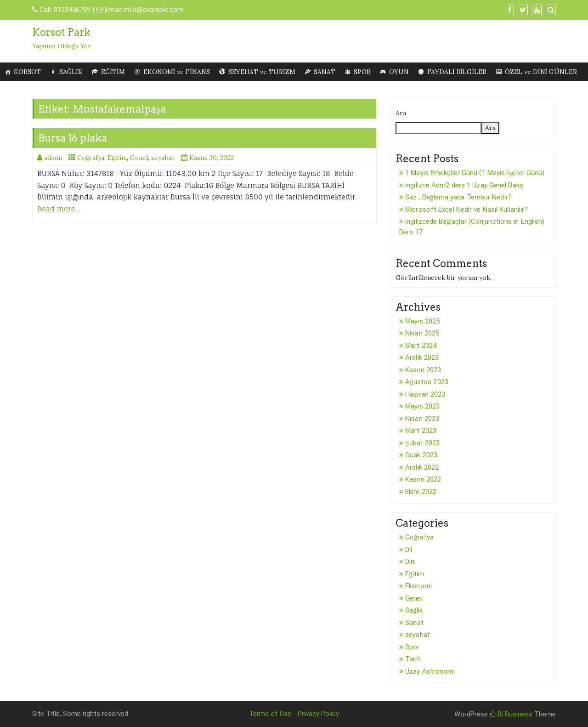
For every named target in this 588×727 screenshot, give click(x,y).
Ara (401, 113)
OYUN (399, 72)
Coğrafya (91, 158)
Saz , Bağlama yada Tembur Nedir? (458, 197)
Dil (409, 550)
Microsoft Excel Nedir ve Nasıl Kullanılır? (466, 210)
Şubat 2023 (422, 443)
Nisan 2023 (422, 419)
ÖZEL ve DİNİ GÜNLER (541, 72)
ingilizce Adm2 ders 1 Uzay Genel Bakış (464, 185)
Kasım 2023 (423, 370)
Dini (410, 562)
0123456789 (72, 10)
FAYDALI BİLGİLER (457, 72)
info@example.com (154, 10)
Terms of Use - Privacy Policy (294, 714)
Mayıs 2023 (422, 406)
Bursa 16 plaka (73, 138)
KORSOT (27, 72)
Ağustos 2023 (427, 382)
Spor (412, 647)
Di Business (511, 714)
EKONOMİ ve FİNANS (177, 72)
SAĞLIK (71, 72)
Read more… (59, 209)
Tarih (413, 659)
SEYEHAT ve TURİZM (262, 72)
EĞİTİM (113, 72)
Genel (139, 158)
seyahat (163, 158)
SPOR (362, 72)
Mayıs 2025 (422, 321)
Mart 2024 (421, 346)
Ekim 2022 (421, 492)
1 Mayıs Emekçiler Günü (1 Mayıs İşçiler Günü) (475, 173)
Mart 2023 (421, 431)
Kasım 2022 (423, 479)
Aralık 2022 (422, 467)
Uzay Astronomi (430, 671)
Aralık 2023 (422, 358)
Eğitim (117, 158)
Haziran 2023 (425, 394)
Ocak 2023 (421, 455)
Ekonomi (418, 586)
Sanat (414, 623)
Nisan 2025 (422, 333)
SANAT (325, 72)
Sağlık (414, 610)
